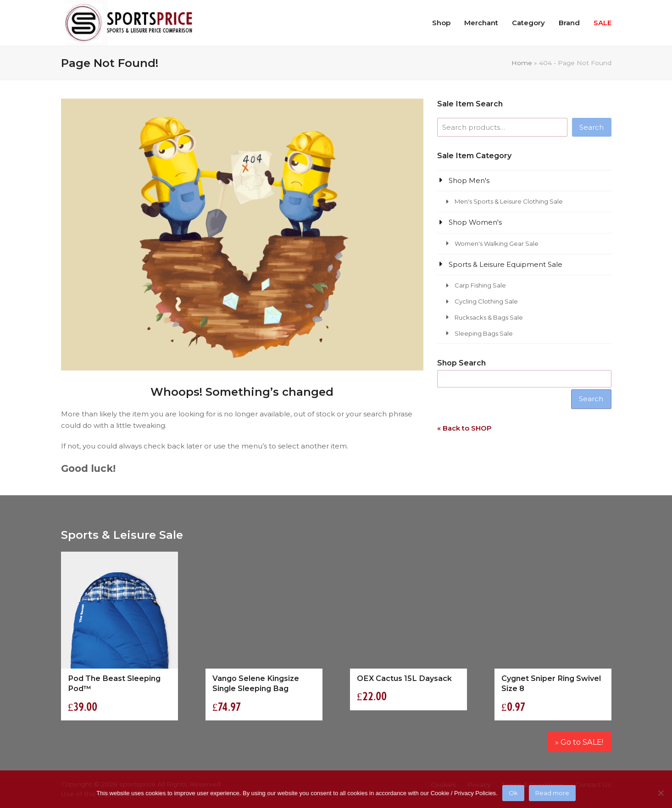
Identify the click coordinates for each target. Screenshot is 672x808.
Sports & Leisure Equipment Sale (505, 264)
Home (522, 63)
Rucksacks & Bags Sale (489, 317)
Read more (552, 793)
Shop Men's (469, 180)
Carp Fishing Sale (480, 285)
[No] (661, 793)
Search (591, 127)
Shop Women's (475, 222)
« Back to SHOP (464, 428)
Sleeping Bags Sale (484, 333)
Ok (513, 793)
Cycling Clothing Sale (486, 301)
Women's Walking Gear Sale (497, 244)
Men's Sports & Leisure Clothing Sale (509, 201)
